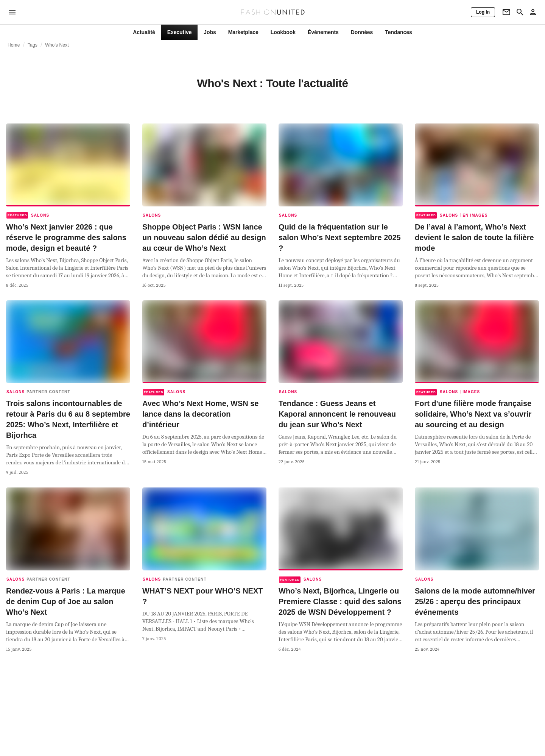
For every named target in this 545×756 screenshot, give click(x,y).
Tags (33, 45)
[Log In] (483, 12)
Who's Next (57, 45)
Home (14, 45)
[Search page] (520, 12)
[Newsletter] (506, 12)
